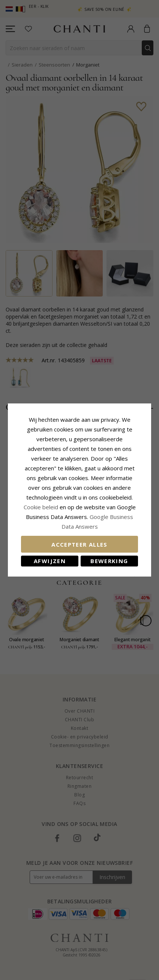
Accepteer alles (79, 544)
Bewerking (109, 561)
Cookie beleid (42, 507)
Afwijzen (50, 561)
